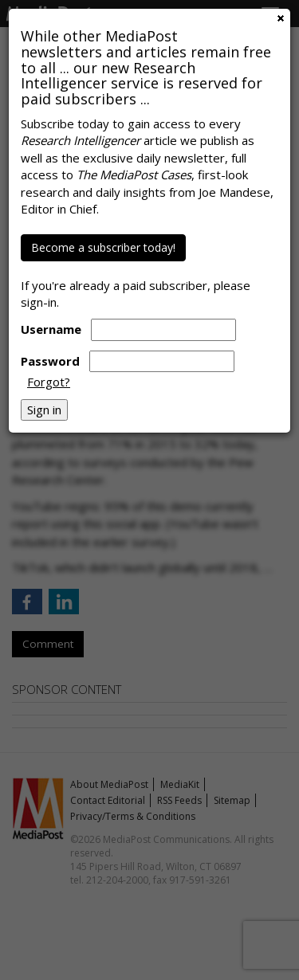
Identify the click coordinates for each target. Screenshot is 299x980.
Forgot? (49, 382)
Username (51, 329)
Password (50, 361)
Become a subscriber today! (103, 247)
